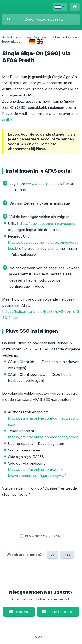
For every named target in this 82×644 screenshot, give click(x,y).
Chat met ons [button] (23, 613)
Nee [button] (67, 555)
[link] (32, 41)
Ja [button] (52, 555)
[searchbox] (41, 19)
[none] (60, 7)
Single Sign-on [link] (35, 37)
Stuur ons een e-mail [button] (61, 613)
